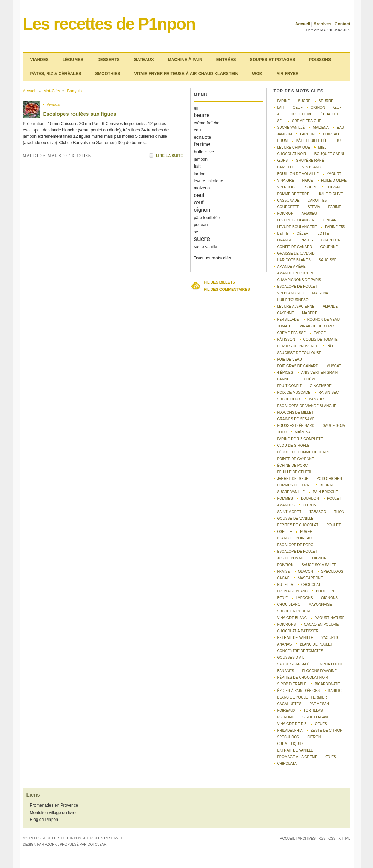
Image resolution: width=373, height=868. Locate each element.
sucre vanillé (206, 247)
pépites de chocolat (298, 525)
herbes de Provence (298, 346)
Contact (343, 24)
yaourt (334, 174)
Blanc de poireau (295, 538)
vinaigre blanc (292, 618)
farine (202, 144)
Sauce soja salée (319, 565)
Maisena (320, 293)
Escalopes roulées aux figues (80, 114)
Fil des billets (220, 282)
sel (197, 232)
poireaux (286, 711)
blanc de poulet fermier (302, 697)
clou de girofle (293, 446)
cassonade (288, 200)
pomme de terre (293, 194)
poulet (334, 525)
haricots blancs (294, 260)
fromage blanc (293, 591)
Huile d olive (330, 194)
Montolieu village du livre (53, 813)
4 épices (285, 373)
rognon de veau (323, 320)
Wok (257, 74)
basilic (335, 691)
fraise (284, 571)
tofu (282, 432)
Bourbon (310, 499)
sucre (202, 239)
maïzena (202, 188)
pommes (285, 499)
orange (285, 240)
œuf (199, 202)
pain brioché (325, 492)
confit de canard (295, 247)
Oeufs (321, 724)
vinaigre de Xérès (317, 326)
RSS (322, 839)
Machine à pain (185, 60)
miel (322, 147)
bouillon (325, 591)
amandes (286, 505)
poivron (285, 214)
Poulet (334, 499)
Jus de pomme (291, 558)
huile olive (204, 152)
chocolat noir (292, 154)
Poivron (285, 565)
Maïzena (302, 432)
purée (306, 532)
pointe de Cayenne (296, 459)
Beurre (327, 485)
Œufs (331, 757)
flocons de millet (296, 412)
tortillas (313, 711)
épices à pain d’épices (299, 691)
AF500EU (309, 214)
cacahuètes (289, 704)
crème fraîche (207, 123)
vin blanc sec (291, 293)
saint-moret (289, 512)
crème (310, 379)
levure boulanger (296, 220)
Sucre (311, 187)
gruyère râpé (310, 161)
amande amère (292, 267)
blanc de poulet (316, 644)
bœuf (283, 598)
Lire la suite (170, 156)
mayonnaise (320, 605)
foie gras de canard (298, 366)
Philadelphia (290, 730)
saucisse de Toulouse (299, 353)
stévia (314, 207)
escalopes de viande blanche (307, 406)
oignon (202, 210)
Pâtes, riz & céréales (56, 74)
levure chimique (209, 181)
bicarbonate (327, 684)
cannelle (287, 379)
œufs (283, 161)
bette (283, 233)
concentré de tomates (300, 651)
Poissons (320, 60)
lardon (200, 174)
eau (197, 130)
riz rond (286, 717)
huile (341, 141)
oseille (285, 532)
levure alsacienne (296, 306)
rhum (283, 141)
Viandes (40, 60)
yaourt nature (330, 618)
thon (339, 512)
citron (309, 505)
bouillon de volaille (298, 174)
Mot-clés (52, 91)
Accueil (303, 24)
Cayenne (286, 313)
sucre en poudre (294, 611)
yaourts (330, 638)
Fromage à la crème (297, 757)
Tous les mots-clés (213, 258)
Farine (335, 207)
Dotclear (97, 844)
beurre (202, 115)
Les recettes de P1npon (109, 24)
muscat (334, 366)
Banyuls (74, 91)
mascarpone (310, 578)
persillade (288, 320)
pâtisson (286, 339)
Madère (310, 313)
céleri (303, 233)
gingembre (320, 386)
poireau (201, 225)
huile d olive (334, 180)
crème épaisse (292, 333)
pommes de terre (294, 485)
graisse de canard (296, 253)
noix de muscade (294, 393)
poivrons (287, 624)
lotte (323, 233)
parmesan (319, 704)
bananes (286, 671)
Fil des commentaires (227, 289)
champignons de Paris (299, 280)
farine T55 (335, 227)
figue (308, 180)
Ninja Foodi (331, 664)
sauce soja (334, 426)
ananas (285, 644)
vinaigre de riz (292, 724)
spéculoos (288, 737)
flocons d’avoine (320, 671)
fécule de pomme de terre (304, 452)
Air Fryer (287, 74)
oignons (329, 598)
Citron (314, 737)
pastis (307, 240)
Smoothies (108, 74)
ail (196, 108)
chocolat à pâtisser (298, 631)
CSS (332, 839)
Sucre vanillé (291, 492)
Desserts (108, 60)
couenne (329, 247)
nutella (285, 585)
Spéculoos (332, 571)
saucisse (328, 260)
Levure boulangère (297, 227)
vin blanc (312, 167)
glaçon (306, 571)
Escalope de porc (295, 545)
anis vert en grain (320, 373)
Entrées (226, 60)
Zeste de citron (327, 730)
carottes (317, 200)
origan (329, 220)
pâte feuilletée (207, 218)
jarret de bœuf (293, 479)
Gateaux (144, 60)
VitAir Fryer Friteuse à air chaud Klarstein (186, 74)
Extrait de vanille (295, 750)
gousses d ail (291, 658)
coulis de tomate (320, 339)
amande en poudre (296, 273)
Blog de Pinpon (44, 820)
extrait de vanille (295, 638)
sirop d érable (292, 684)
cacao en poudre (321, 624)
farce (320, 333)
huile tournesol (294, 300)
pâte (331, 346)
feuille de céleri (294, 472)
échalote (203, 137)
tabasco (318, 512)
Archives (322, 24)
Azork (51, 844)
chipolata (287, 764)
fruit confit (290, 386)
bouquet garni (329, 154)
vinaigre (286, 180)
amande (330, 306)
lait (197, 166)
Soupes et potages (272, 60)
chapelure (332, 240)
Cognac (333, 187)
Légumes (73, 60)
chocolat (311, 585)
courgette (288, 207)
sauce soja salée (295, 664)
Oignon (319, 558)
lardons (304, 598)
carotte (286, 167)
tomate (285, 326)
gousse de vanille (296, 518)
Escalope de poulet (297, 552)
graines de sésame (296, 419)
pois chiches (329, 479)
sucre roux (289, 399)
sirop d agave (316, 717)
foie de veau (290, 359)
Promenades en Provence (54, 805)
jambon (201, 159)
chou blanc (289, 605)
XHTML (344, 839)
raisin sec (329, 393)
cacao (283, 578)
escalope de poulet (297, 286)
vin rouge (287, 187)
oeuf (199, 195)
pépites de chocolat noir (303, 677)
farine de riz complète (300, 439)
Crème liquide (291, 744)
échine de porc (293, 465)
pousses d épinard (296, 426)
